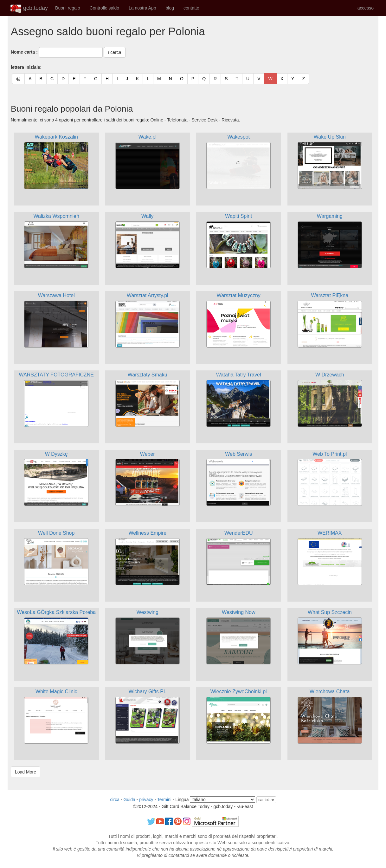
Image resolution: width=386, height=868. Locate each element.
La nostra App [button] (142, 8)
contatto (191, 8)
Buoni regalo (68, 8)
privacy (146, 799)
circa (115, 799)
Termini (164, 799)
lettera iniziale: (26, 67)
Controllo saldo (104, 8)
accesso (366, 8)
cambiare (266, 800)
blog (170, 8)
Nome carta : (24, 52)
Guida (129, 799)
